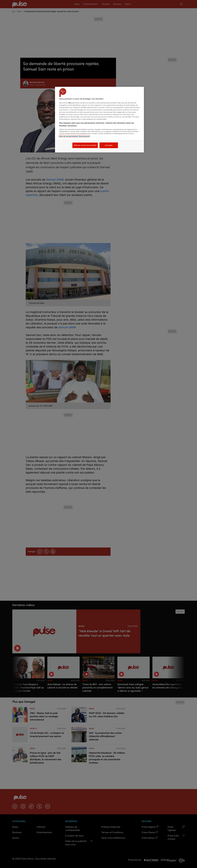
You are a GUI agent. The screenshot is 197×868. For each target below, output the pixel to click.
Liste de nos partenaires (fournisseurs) (74, 136)
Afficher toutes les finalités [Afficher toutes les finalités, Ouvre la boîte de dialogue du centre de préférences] (85, 145)
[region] (99, 120)
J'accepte (109, 145)
